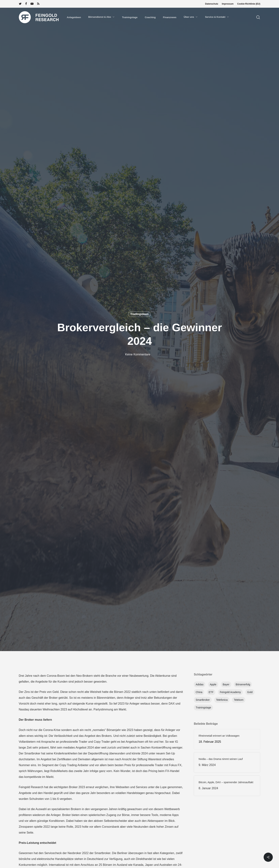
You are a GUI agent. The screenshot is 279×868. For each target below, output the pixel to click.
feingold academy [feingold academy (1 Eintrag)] (230, 692)
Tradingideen (139, 314)
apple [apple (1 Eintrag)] (213, 684)
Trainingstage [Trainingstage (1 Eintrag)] (203, 708)
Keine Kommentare (138, 354)
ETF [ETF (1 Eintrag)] (211, 692)
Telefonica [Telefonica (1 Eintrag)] (222, 700)
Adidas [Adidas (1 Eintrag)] (200, 684)
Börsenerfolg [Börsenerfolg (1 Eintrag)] (243, 684)
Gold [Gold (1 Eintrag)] (250, 692)
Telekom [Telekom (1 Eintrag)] (239, 700)
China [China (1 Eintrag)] (199, 692)
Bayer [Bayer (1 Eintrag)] (226, 684)
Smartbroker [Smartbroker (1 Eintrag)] (203, 700)
